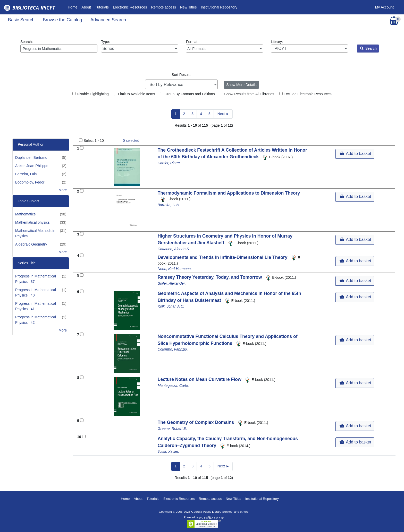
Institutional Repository (219, 7)
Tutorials (102, 7)
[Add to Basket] (82, 148)
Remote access (163, 7)
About (86, 7)
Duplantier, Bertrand (31, 158)
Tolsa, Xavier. (169, 451)
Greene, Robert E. (172, 429)
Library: (309, 46)
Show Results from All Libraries (247, 94)
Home (74, 7)
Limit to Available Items (134, 94)
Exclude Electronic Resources (305, 94)
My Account (384, 7)
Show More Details (241, 85)
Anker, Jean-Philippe (32, 166)
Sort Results (181, 75)
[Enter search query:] (59, 49)
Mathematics (25, 214)
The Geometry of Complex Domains (196, 422)
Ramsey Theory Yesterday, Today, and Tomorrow (211, 277)
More (63, 190)
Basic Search (21, 20)
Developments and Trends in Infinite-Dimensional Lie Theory (223, 257)
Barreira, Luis (26, 174)
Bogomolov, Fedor (30, 182)
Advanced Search (108, 20)
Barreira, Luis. (169, 205)
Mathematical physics (32, 222)
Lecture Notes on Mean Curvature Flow (200, 379)
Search (368, 48)
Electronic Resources (130, 7)
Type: (140, 46)
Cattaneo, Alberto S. (174, 249)
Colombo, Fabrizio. (173, 349)
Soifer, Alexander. (172, 283)
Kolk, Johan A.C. (171, 306)
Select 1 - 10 (94, 141)
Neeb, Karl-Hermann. (175, 269)
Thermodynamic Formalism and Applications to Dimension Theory (229, 193)
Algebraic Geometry (31, 244)
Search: (59, 46)
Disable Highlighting (91, 94)
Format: (225, 46)
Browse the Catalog (62, 20)
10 (79, 437)
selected (131, 141)
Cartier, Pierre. (169, 163)
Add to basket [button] (355, 154)
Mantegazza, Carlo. (173, 386)
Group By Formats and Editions (187, 94)
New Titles (188, 7)
